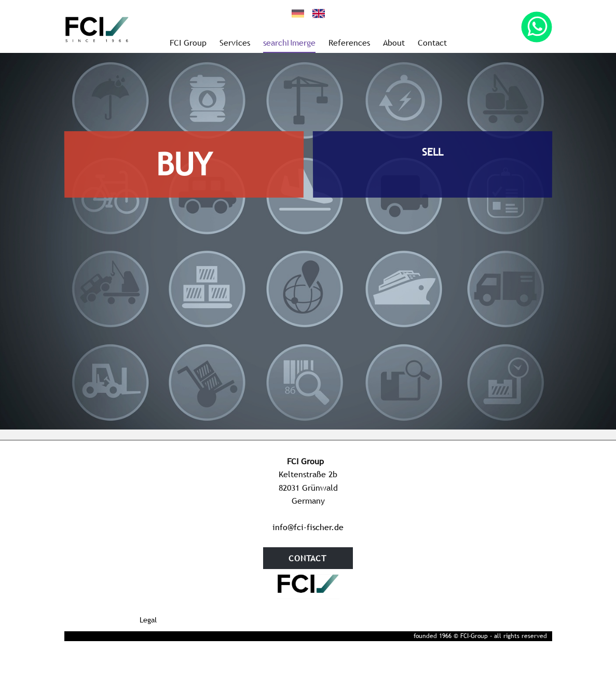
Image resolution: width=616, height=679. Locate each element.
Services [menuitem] (235, 43)
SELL (432, 151)
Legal (148, 620)
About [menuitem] (394, 43)
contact (307, 558)
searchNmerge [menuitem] (289, 43)
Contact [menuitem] (432, 43)
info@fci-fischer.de (308, 527)
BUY (184, 164)
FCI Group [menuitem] (188, 43)
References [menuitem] (349, 43)
